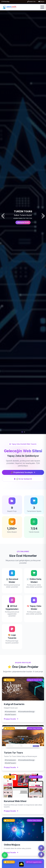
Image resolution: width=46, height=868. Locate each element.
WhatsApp (5, 2)
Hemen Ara (31, 2)
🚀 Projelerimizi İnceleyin (23, 472)
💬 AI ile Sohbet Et (23, 479)
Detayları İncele (23, 222)
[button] (22, 432)
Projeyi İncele (11, 719)
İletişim (41, 2)
